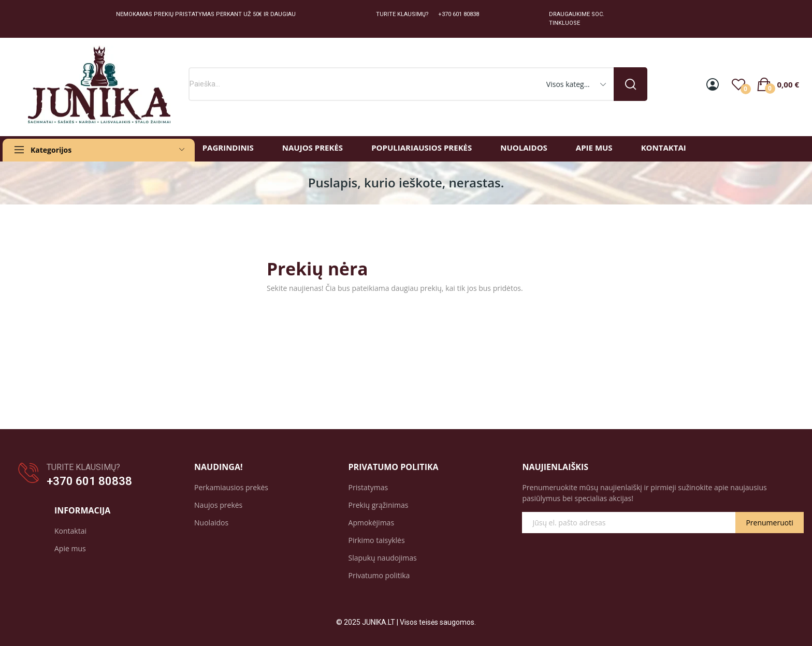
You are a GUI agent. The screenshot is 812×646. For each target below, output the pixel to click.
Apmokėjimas (372, 523)
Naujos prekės (218, 505)
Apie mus (70, 548)
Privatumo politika (379, 575)
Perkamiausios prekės (231, 487)
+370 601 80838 (89, 481)
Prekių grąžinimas (379, 505)
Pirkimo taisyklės (377, 540)
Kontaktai (70, 531)
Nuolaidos (211, 523)
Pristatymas (368, 487)
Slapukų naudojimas (383, 558)
